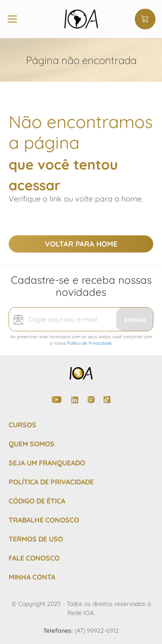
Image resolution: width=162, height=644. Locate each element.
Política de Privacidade (89, 343)
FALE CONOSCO (34, 558)
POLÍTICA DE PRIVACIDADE (51, 482)
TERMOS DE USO (36, 539)
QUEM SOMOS (32, 444)
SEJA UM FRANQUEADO (47, 463)
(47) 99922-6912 (97, 631)
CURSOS (22, 425)
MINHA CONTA (32, 577)
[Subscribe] (135, 319)
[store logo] (81, 19)
